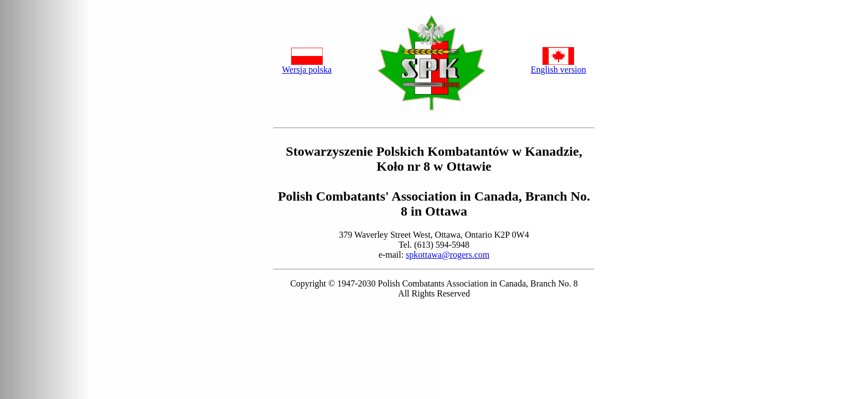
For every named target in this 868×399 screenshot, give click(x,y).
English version (559, 70)
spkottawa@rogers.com (448, 255)
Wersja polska (307, 70)
